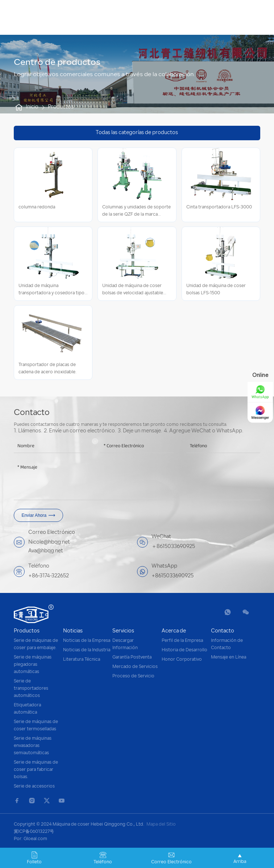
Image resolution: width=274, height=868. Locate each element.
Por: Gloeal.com (30, 839)
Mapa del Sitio (161, 825)
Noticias (73, 631)
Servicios (123, 631)
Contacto (223, 631)
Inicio (26, 107)
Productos (61, 107)
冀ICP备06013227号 (34, 832)
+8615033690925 (173, 576)
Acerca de (174, 631)
